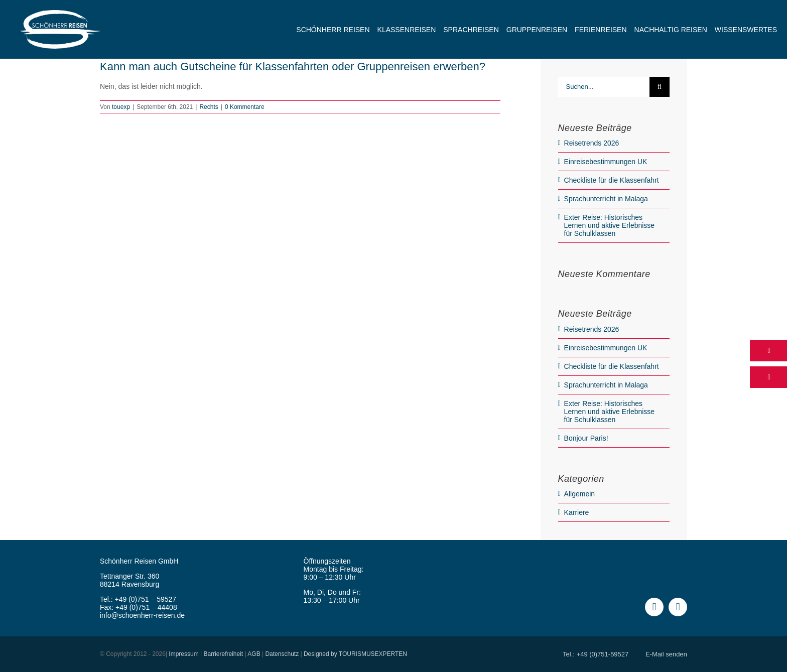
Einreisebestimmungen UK (606, 162)
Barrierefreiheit (223, 654)
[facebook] (654, 607)
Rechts (209, 107)
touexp (121, 107)
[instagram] (678, 607)
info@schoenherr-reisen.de (142, 615)
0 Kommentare (245, 107)
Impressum (183, 654)
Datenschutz (282, 654)
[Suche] (660, 87)
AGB (254, 654)
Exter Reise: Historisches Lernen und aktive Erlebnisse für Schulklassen (610, 225)
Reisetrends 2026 (592, 143)
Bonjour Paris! (586, 438)
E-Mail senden (666, 654)
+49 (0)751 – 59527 (146, 599)
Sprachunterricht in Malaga (606, 199)
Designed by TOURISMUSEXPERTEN (355, 654)
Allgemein (579, 494)
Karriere (577, 512)
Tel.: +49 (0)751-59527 (596, 654)
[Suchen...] (604, 87)
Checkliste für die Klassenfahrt (612, 180)
